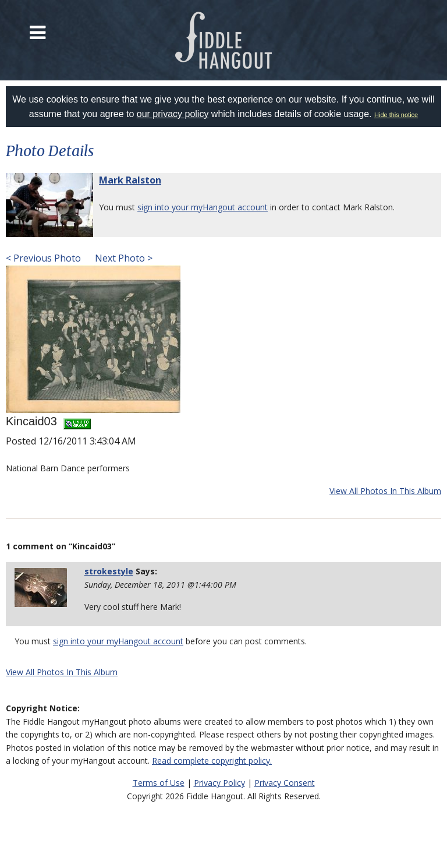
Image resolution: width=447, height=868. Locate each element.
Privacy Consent (285, 783)
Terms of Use (159, 783)
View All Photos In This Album (385, 491)
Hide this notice (396, 115)
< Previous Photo (43, 258)
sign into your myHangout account (203, 207)
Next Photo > (123, 258)
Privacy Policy (219, 783)
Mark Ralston (130, 180)
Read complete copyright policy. (212, 761)
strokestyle (109, 571)
